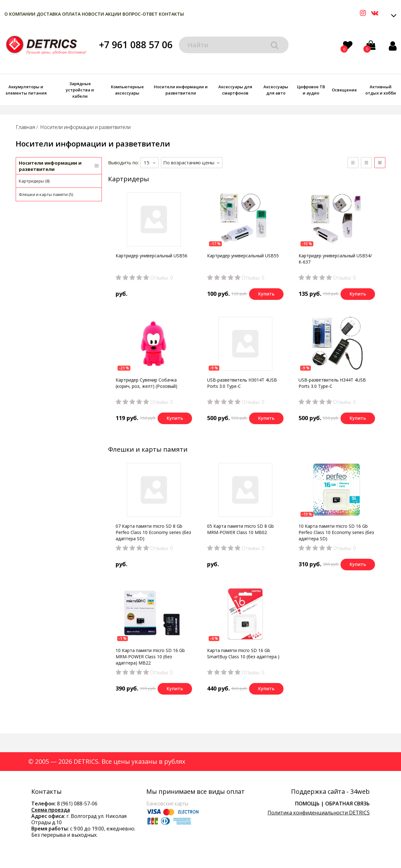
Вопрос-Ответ (140, 14)
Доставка (49, 14)
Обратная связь (347, 804)
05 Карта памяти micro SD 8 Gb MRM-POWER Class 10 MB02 (240, 529)
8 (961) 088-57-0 (76, 804)
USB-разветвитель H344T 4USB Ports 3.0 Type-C (332, 383)
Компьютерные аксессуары (127, 90)
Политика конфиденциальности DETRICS (319, 813)
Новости (93, 14)
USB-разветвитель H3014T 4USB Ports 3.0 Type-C (242, 383)
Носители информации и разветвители (181, 90)
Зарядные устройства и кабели (80, 90)
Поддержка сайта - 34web (330, 792)
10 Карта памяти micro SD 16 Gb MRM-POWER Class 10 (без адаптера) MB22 (150, 657)
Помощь (307, 804)
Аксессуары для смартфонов (235, 90)
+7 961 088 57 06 (136, 45)
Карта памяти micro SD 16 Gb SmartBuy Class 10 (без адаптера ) (243, 653)
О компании (20, 14)
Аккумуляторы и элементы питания (26, 90)
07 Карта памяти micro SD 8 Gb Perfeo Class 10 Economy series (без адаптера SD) (153, 532)
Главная (25, 127)
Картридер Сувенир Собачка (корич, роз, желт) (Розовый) (146, 383)
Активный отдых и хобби (381, 90)
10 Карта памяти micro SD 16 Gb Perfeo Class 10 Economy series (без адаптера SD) (336, 532)
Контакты (171, 14)
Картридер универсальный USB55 (243, 256)
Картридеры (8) (34, 181)
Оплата (71, 14)
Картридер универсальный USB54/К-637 (335, 259)
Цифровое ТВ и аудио (311, 90)
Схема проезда (51, 810)
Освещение (344, 90)
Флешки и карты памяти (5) (46, 194)
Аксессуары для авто (276, 90)
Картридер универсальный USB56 (151, 256)
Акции (113, 14)
